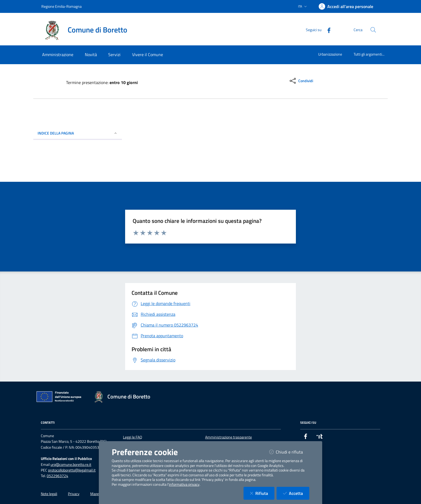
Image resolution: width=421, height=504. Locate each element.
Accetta (296, 493)
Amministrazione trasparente (228, 437)
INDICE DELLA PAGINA (78, 133)
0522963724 (57, 476)
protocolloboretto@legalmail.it (72, 470)
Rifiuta (262, 493)
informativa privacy (184, 484)
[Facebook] (327, 30)
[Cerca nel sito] (373, 30)
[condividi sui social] (301, 81)
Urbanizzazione (330, 54)
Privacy (74, 494)
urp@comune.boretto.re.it (71, 465)
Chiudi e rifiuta (289, 452)
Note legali (49, 494)
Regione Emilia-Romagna (61, 6)
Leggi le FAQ (133, 437)
